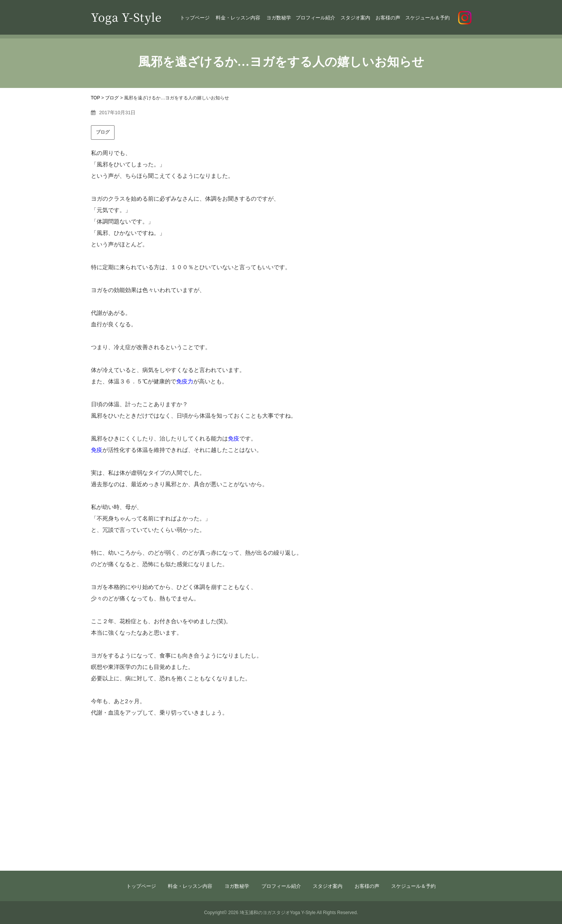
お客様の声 (388, 18)
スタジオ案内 (355, 18)
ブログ (103, 132)
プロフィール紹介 (315, 18)
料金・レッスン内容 (238, 18)
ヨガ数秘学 (279, 18)
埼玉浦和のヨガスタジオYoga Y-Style (278, 913)
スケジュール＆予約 (427, 18)
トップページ (195, 18)
